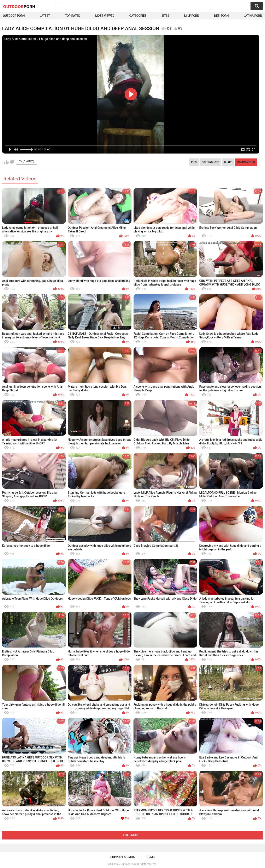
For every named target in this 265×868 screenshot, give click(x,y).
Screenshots (210, 162)
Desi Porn (221, 16)
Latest (45, 16)
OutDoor (19, 6)
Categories (138, 16)
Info (194, 162)
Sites (165, 16)
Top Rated (73, 16)
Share (228, 162)
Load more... (133, 835)
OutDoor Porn (128, 864)
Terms (150, 857)
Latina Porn (253, 16)
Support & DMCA (122, 857)
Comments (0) (246, 162)
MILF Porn (192, 16)
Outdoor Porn (14, 16)
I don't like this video (12, 162)
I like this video (7, 162)
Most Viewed (105, 16)
